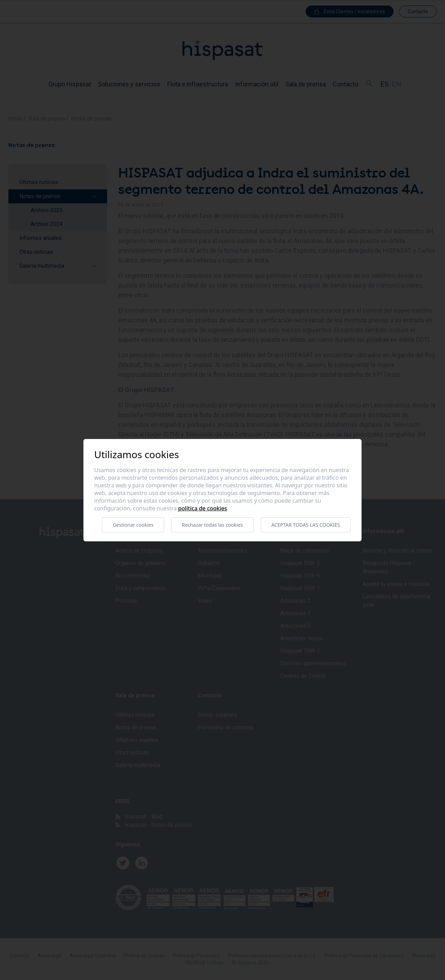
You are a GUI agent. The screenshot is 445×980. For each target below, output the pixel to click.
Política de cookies (203, 508)
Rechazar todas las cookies (212, 525)
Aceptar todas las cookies (306, 525)
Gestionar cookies (133, 525)
